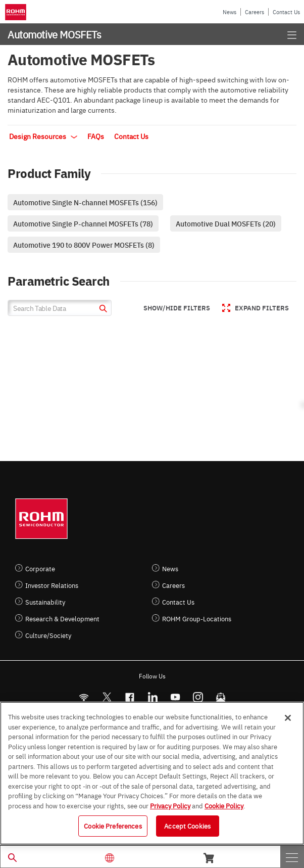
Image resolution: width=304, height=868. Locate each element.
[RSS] (84, 697)
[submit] (102, 310)
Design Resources (43, 136)
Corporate (40, 568)
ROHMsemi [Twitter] (107, 697)
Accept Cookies (187, 826)
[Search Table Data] (60, 308)
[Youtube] (175, 697)
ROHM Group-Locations (197, 619)
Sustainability (45, 602)
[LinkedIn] (152, 697)
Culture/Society (48, 635)
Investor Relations (52, 585)
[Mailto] (220, 697)
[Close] (288, 718)
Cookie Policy (224, 805)
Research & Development (62, 619)
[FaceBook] (130, 697)
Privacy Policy (170, 805)
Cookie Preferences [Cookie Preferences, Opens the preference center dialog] (113, 826)
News (230, 12)
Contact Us (286, 12)
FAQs (96, 136)
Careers (255, 12)
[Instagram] (198, 697)
